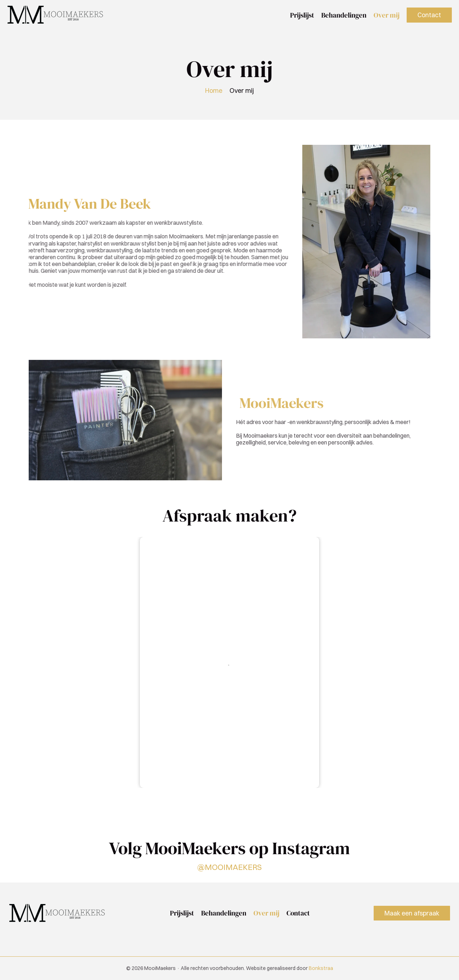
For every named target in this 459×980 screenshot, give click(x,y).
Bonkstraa (321, 968)
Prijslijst (302, 15)
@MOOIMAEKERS (229, 867)
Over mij (387, 15)
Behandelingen (344, 15)
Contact (298, 913)
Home (214, 91)
